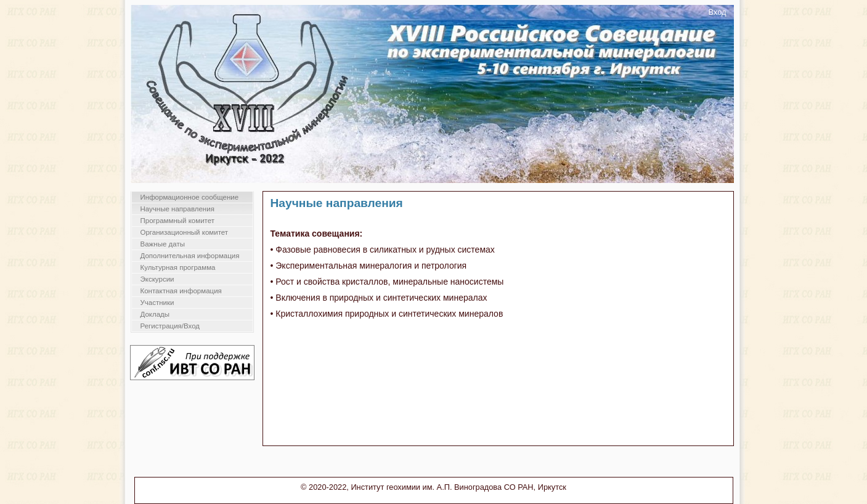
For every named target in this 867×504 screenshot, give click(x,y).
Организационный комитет (185, 232)
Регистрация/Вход (170, 326)
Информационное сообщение (190, 197)
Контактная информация (181, 291)
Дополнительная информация (190, 256)
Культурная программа (178, 267)
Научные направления (177, 209)
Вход (718, 12)
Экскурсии (157, 279)
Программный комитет (178, 221)
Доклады (155, 314)
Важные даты (163, 244)
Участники (157, 303)
